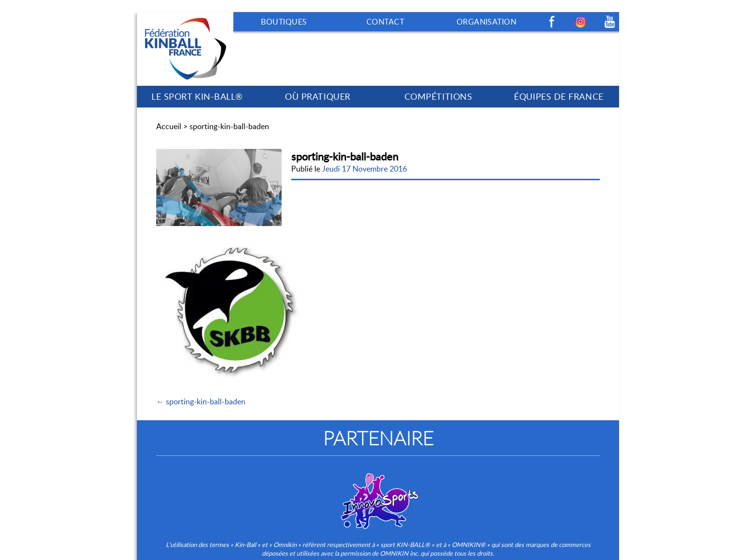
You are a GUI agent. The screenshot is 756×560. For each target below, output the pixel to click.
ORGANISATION (487, 22)
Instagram (580, 22)
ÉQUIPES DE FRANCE (559, 96)
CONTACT (385, 22)
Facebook (552, 22)
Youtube (609, 22)
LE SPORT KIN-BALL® (197, 96)
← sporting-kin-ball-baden (201, 401)
